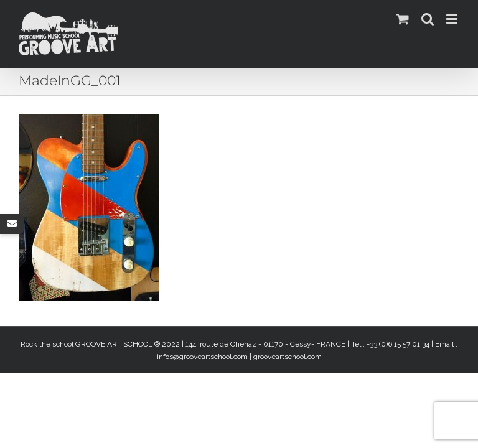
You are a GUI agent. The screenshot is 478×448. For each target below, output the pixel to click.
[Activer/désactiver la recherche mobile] (428, 19)
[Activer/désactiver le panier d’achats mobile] (403, 19)
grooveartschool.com (288, 357)
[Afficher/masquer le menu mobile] (453, 19)
